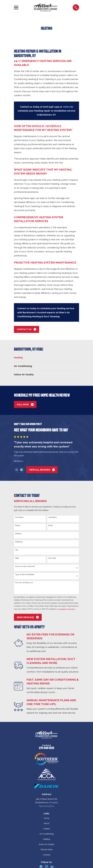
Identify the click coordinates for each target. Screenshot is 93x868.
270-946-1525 (46, 748)
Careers (47, 829)
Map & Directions (47, 806)
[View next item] (21, 470)
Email (50, 525)
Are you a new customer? (25, 566)
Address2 (19, 542)
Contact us (27, 329)
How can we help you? (24, 583)
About (46, 823)
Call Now (25, 404)
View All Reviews (42, 470)
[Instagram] (46, 866)
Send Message (28, 617)
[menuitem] (46, 358)
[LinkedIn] (52, 866)
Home (46, 818)
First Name (19, 517)
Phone (18, 525)
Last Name (52, 517)
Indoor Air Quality (47, 844)
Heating (46, 839)
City (17, 550)
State (17, 558)
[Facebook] (41, 866)
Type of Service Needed (25, 574)
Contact (47, 855)
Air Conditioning (47, 834)
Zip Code (52, 558)
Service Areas (47, 849)
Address (18, 534)
